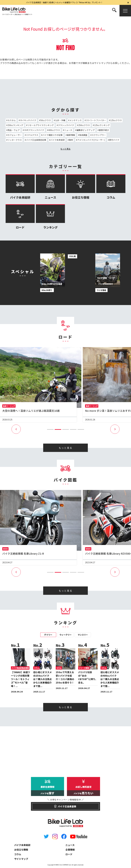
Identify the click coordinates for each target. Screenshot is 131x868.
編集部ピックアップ (86, 130)
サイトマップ (101, 63)
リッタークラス (15, 140)
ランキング (50, 217)
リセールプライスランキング (41, 125)
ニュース (68, 130)
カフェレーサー (15, 135)
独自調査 (83, 135)
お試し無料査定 (83, 791)
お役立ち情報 (81, 187)
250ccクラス (84, 125)
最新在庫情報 (48, 791)
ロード (20, 217)
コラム (111, 187)
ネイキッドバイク (28, 120)
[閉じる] (128, 2)
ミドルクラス (32, 135)
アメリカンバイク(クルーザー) (91, 140)
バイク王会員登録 (66, 805)
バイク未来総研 (58, 140)
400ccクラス (54, 130)
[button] (50, 429)
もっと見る (65, 149)
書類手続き (104, 130)
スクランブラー (99, 135)
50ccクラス (46, 120)
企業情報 (70, 850)
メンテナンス (76, 120)
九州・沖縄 (60, 120)
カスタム (12, 120)
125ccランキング (102, 125)
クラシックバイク (66, 125)
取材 (71, 140)
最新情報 (71, 135)
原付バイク (114, 140)
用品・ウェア (14, 130)
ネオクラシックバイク (34, 130)
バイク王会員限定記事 (36, 140)
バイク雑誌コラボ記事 (53, 135)
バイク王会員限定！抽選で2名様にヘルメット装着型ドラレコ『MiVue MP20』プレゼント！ (64, 2)
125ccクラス (116, 120)
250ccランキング (15, 125)
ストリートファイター (96, 120)
